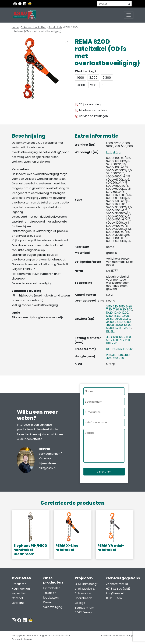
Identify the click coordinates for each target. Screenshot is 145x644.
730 (121, 358)
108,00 (110, 331)
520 (115, 358)
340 (120, 355)
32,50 (127, 319)
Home (15, 27)
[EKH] (30, 4)
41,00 (127, 322)
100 (108, 349)
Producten (19, 584)
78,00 (127, 328)
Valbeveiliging (53, 607)
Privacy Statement (22, 639)
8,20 (123, 310)
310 (114, 355)
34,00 (110, 322)
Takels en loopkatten (34, 27)
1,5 (108, 152)
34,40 (119, 322)
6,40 (129, 307)
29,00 (118, 319)
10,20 (109, 313)
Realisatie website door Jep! (117, 636)
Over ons (18, 603)
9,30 (130, 310)
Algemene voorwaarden (54, 636)
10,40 (117, 313)
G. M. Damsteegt (86, 584)
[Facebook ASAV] (20, 4)
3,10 (115, 307)
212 (131, 349)
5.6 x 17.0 (112, 340)
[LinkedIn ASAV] (25, 620)
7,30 (109, 310)
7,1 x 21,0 (124, 340)
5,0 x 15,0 (125, 337)
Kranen (48, 602)
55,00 (128, 325)
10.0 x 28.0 (113, 343)
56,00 (110, 328)
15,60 (117, 316)
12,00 (125, 313)
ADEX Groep (83, 612)
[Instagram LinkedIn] (25, 4)
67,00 (119, 328)
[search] (114, 4)
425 (109, 358)
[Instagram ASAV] (15, 4)
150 (114, 349)
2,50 (109, 307)
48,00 (119, 325)
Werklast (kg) (85, 71)
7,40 (116, 310)
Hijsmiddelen (52, 588)
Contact (17, 598)
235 (109, 355)
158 (120, 349)
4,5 (115, 152)
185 (125, 349)
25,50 (110, 319)
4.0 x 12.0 (112, 337)
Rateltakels (55, 27)
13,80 (109, 316)
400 (127, 355)
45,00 (110, 325)
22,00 (125, 316)
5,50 (122, 307)
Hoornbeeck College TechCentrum (84, 603)
